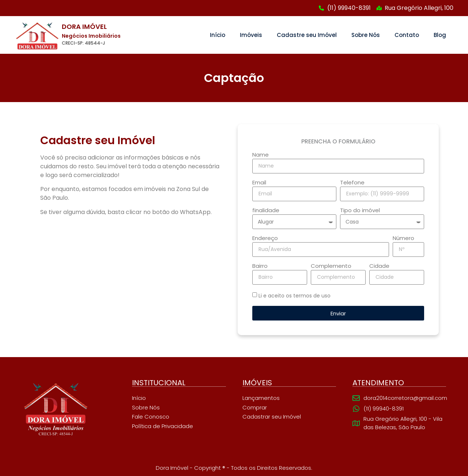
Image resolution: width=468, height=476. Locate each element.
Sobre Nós (366, 35)
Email (259, 183)
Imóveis (251, 35)
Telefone (352, 183)
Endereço (265, 239)
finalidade (266, 211)
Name (261, 155)
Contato (407, 35)
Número (403, 239)
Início (218, 35)
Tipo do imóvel (360, 211)
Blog (440, 35)
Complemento (331, 266)
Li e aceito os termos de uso (295, 296)
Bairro (260, 266)
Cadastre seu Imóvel (307, 35)
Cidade (379, 266)
